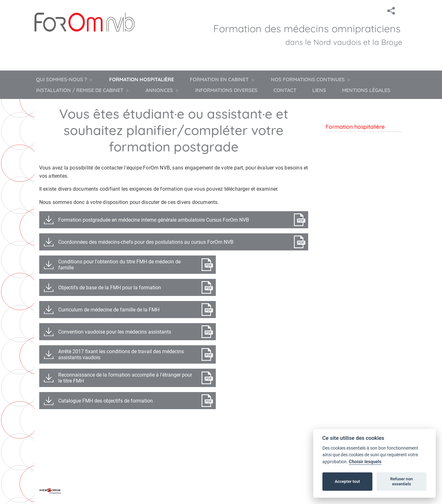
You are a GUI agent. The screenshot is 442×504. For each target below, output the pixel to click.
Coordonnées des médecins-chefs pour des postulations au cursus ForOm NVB (146, 242)
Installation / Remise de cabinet (83, 90)
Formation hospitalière (142, 79)
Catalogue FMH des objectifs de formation (106, 401)
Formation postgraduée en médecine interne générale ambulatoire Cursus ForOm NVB (154, 220)
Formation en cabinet (222, 79)
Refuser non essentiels (401, 481)
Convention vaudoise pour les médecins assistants (115, 332)
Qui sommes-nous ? (65, 79)
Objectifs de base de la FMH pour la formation (110, 288)
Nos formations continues (311, 79)
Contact (285, 90)
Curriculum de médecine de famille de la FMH (109, 310)
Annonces (162, 90)
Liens (319, 90)
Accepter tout (347, 481)
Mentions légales (366, 90)
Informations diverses (226, 90)
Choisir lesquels (365, 462)
